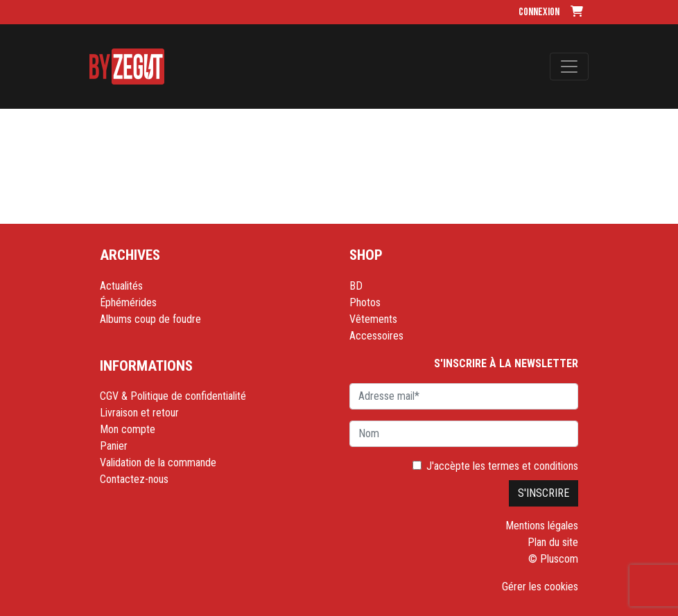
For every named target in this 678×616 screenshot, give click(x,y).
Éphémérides (128, 302)
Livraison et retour (139, 413)
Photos (365, 302)
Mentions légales (542, 526)
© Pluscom (553, 559)
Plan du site (553, 542)
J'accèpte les (502, 466)
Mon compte (128, 429)
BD (356, 286)
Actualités (121, 286)
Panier (114, 446)
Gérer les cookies (540, 587)
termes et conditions (533, 466)
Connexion (539, 12)
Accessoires (376, 336)
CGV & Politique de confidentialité (173, 396)
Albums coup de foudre (150, 319)
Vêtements (373, 319)
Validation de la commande (158, 463)
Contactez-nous (134, 479)
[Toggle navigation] (569, 67)
